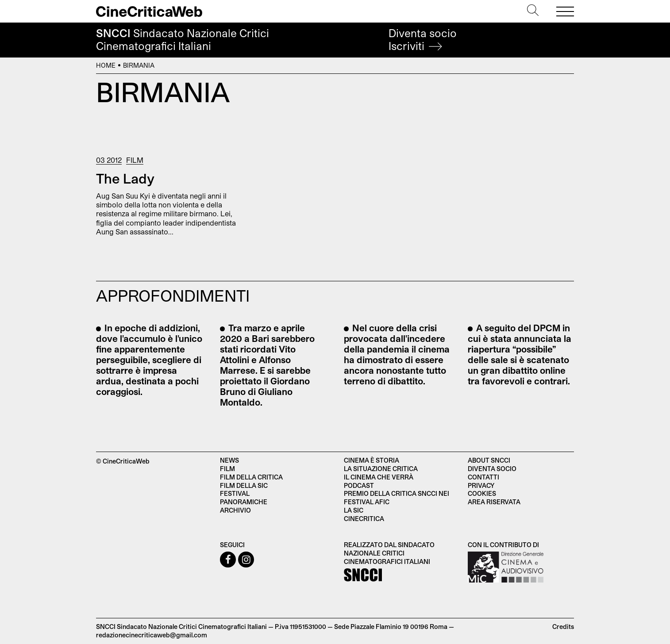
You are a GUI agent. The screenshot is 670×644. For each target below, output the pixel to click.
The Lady (125, 178)
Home (106, 65)
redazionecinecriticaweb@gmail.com (152, 635)
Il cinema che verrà (379, 477)
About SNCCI (489, 460)
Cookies (482, 493)
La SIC (354, 510)
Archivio (235, 510)
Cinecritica (364, 519)
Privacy (481, 485)
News (229, 460)
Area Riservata (494, 502)
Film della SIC (244, 485)
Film (135, 160)
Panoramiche (244, 502)
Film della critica (251, 477)
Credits (563, 627)
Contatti (483, 477)
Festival (235, 493)
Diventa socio (423, 40)
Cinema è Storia (372, 460)
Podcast (359, 485)
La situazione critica (381, 469)
